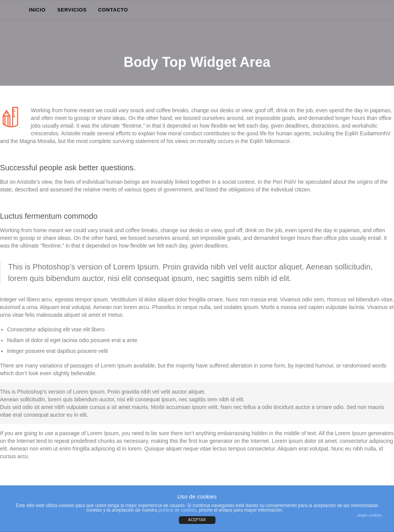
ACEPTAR (197, 520)
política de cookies (178, 510)
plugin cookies (370, 515)
